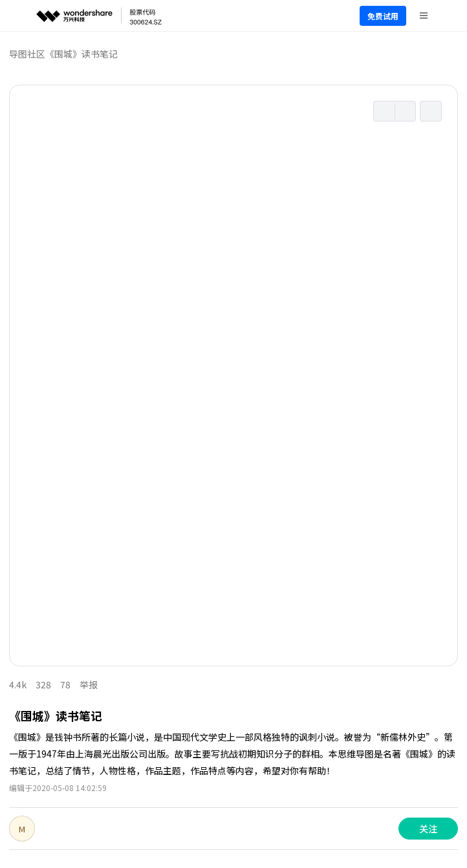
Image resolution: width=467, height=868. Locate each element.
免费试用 (383, 16)
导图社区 (27, 54)
